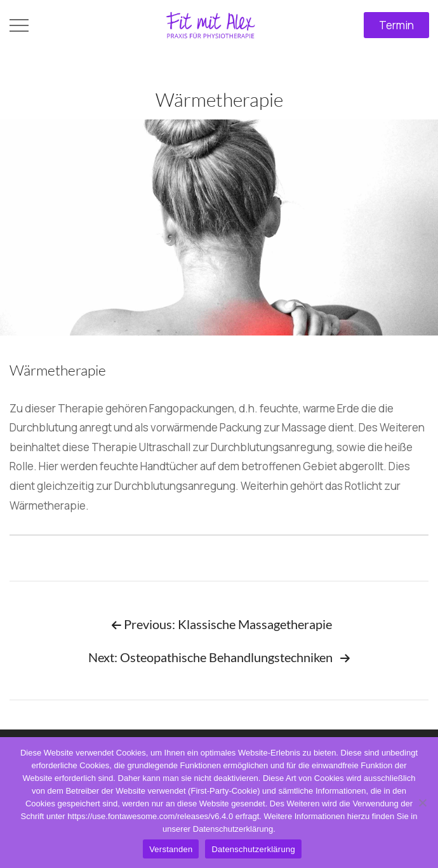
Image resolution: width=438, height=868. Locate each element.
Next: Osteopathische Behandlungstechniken (219, 657)
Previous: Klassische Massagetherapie (222, 624)
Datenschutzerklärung (253, 849)
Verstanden (171, 849)
